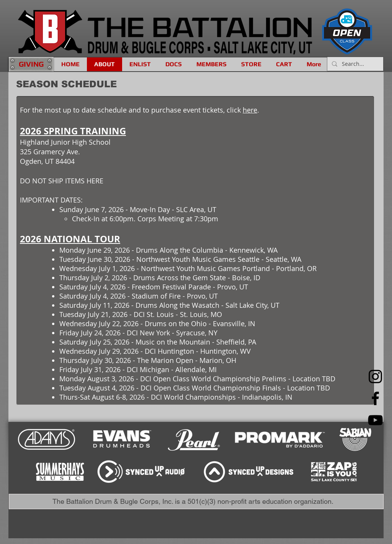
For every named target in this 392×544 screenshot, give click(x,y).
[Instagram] (375, 377)
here (250, 110)
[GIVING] (31, 64)
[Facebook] (375, 398)
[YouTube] (375, 420)
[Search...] (354, 64)
